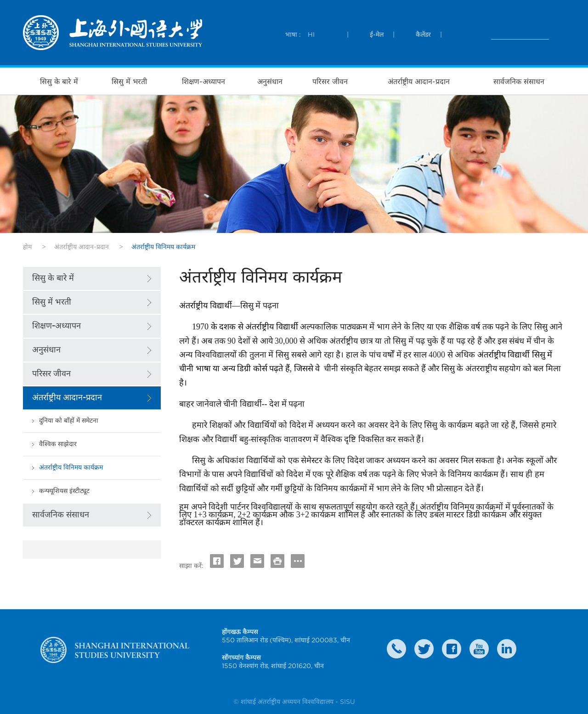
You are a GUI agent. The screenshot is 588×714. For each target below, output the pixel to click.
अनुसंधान (270, 81)
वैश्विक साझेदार (58, 444)
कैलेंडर (423, 34)
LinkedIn (507, 649)
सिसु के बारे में (59, 81)
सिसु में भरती (129, 81)
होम (27, 247)
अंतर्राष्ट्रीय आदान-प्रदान (419, 81)
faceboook (452, 649)
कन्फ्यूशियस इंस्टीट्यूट (64, 491)
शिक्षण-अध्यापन (204, 81)
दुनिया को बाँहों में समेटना (69, 421)
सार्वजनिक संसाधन (519, 81)
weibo (479, 649)
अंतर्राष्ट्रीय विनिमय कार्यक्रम (71, 467)
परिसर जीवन (330, 81)
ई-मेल (377, 34)
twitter (424, 649)
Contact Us (396, 649)
